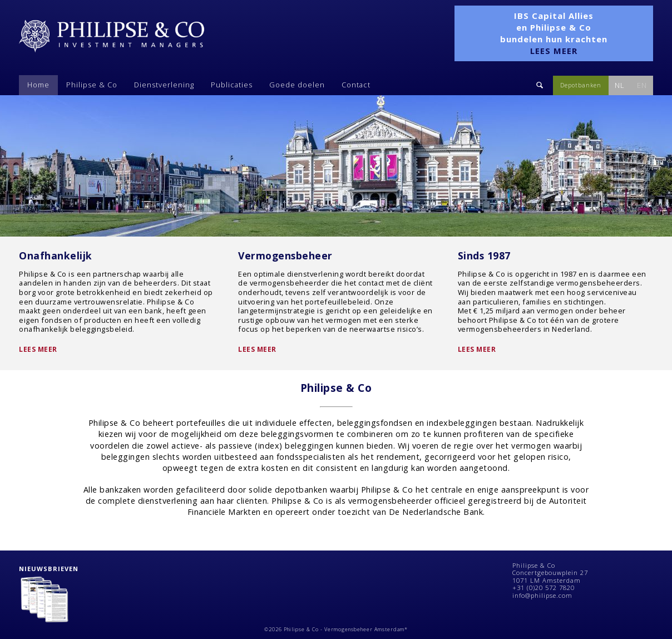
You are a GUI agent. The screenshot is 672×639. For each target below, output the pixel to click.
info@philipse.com (542, 595)
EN (642, 85)
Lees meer (38, 349)
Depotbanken (581, 85)
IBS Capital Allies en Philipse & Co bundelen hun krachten (554, 33)
